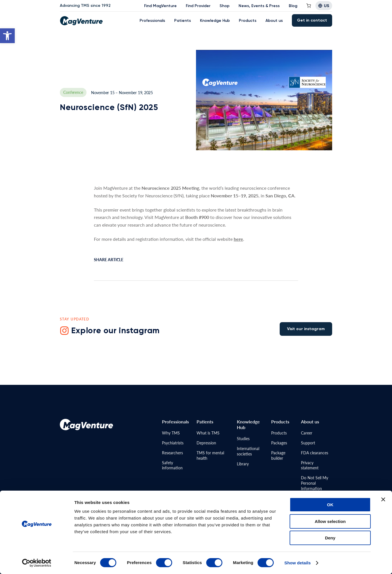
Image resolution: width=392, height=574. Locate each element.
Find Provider (198, 6)
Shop (225, 6)
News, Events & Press (259, 6)
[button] (7, 36)
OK (330, 505)
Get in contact (312, 20)
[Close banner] (383, 499)
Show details (298, 563)
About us (274, 21)
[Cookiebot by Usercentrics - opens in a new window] (37, 563)
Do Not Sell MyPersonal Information (315, 483)
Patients (183, 21)
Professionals (152, 21)
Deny (330, 538)
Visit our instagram (306, 329)
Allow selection (330, 521)
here (238, 239)
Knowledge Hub (215, 21)
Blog (293, 6)
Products (248, 21)
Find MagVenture (160, 6)
